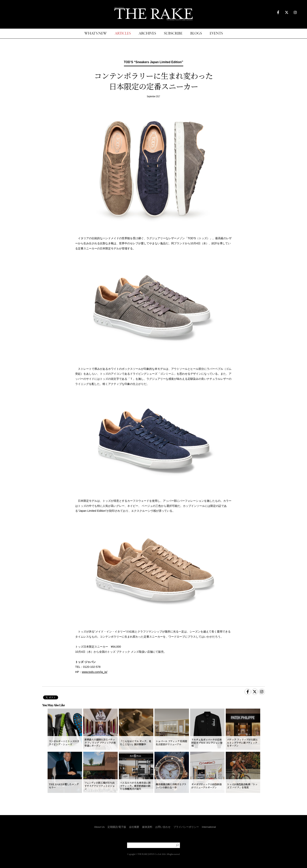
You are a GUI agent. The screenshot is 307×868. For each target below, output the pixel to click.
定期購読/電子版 (117, 827)
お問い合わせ (163, 827)
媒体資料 (147, 827)
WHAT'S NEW (96, 34)
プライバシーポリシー (186, 827)
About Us (99, 827)
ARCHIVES (147, 34)
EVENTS (216, 34)
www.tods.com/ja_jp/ (95, 672)
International (209, 827)
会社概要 (134, 827)
